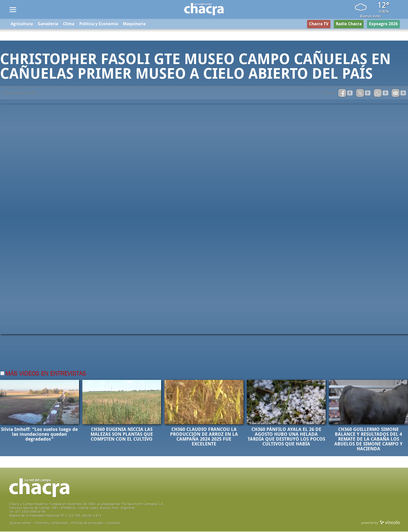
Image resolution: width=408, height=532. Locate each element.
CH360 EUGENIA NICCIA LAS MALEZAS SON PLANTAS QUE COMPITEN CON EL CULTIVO (122, 435)
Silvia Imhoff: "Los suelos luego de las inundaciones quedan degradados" (39, 435)
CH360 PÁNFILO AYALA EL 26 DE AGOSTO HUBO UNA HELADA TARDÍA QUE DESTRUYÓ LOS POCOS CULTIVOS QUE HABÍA (286, 437)
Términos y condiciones (51, 523)
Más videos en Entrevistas (46, 374)
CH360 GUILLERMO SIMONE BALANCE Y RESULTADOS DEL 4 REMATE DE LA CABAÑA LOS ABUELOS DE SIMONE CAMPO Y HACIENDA (368, 440)
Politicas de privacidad (87, 523)
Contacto (113, 523)
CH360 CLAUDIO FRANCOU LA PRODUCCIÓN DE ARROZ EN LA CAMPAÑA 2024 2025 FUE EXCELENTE (204, 437)
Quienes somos (20, 523)
